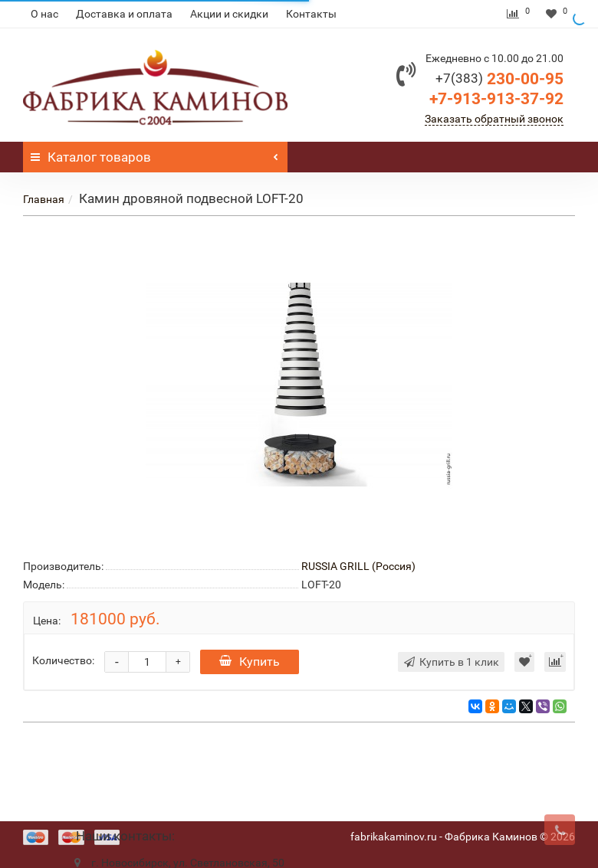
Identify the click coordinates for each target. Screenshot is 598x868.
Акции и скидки (229, 14)
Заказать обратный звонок (494, 119)
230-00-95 (499, 79)
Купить (250, 662)
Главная (44, 199)
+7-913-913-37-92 (496, 99)
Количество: (63, 660)
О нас (44, 14)
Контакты (311, 14)
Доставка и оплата (124, 14)
